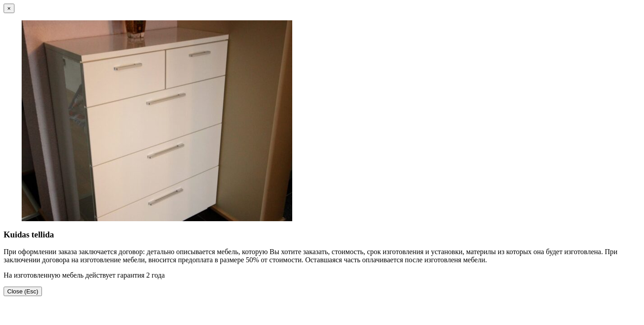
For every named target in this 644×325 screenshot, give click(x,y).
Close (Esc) (23, 291)
